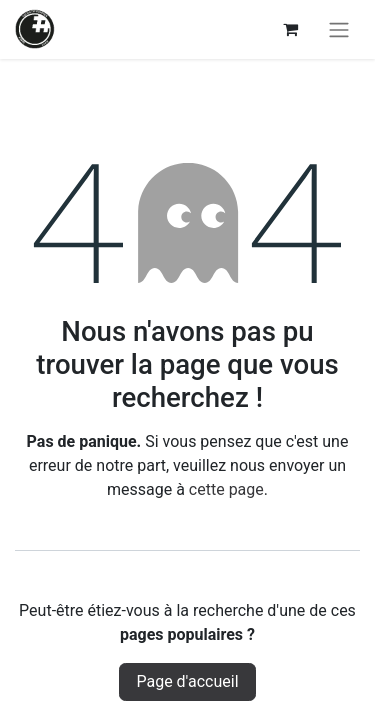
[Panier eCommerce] (290, 29)
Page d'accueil (187, 681)
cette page (226, 489)
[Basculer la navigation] (339, 29)
